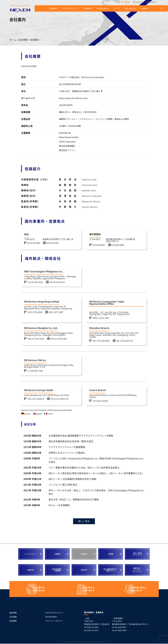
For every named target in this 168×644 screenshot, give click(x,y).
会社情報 (87, 8)
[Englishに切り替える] (138, 2)
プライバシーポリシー (54, 621)
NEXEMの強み (102, 8)
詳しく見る (84, 521)
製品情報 (53, 8)
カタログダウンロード (71, 8)
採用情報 (144, 8)
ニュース (116, 8)
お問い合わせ (129, 8)
